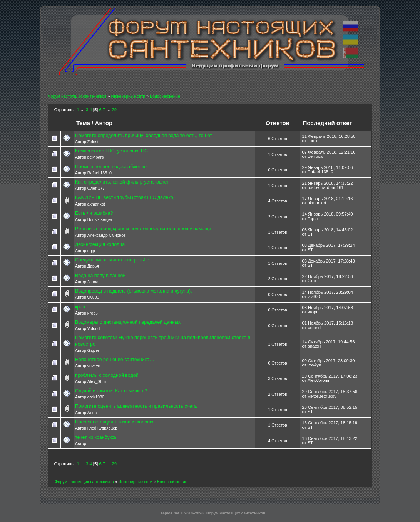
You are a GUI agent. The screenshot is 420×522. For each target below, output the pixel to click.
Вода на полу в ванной (100, 276)
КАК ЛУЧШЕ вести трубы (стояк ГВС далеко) (125, 197)
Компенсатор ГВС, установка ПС (111, 151)
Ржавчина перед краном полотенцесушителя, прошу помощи (143, 229)
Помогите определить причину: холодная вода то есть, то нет (144, 136)
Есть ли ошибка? (94, 213)
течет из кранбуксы (96, 437)
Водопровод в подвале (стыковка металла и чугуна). (134, 291)
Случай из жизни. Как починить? (111, 391)
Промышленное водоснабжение (111, 167)
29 (114, 110)
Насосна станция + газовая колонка (115, 422)
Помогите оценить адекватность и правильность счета (136, 406)
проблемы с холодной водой (107, 375)
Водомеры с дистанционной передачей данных (128, 322)
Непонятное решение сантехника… (115, 360)
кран (80, 307)
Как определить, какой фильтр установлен (122, 182)
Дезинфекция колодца (100, 244)
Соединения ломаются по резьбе (112, 260)
